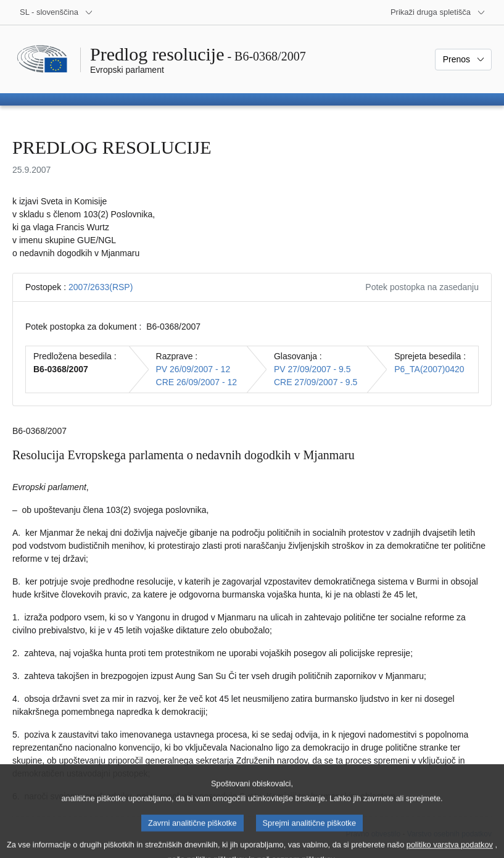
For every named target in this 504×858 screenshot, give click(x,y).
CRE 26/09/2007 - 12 (197, 382)
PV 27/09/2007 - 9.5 (312, 369)
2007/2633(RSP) (101, 287)
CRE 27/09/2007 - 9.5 (316, 382)
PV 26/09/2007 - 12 (193, 369)
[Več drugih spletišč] (438, 12)
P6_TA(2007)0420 (429, 369)
